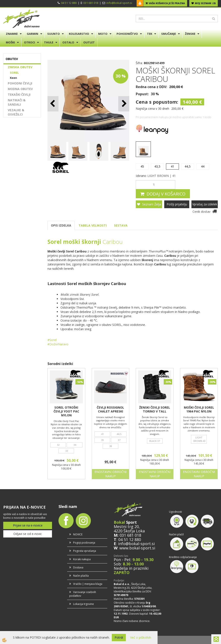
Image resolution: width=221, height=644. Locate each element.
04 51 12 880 (69, 3)
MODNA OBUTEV (20, 89)
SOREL (14, 73)
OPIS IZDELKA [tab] (61, 225)
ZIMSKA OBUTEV (20, 67)
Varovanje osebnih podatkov (83, 594)
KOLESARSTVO (79, 34)
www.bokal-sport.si (137, 548)
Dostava (78, 567)
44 (203, 166)
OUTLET (89, 42)
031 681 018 (91, 3)
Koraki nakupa (82, 559)
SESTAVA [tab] (121, 225)
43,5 (157, 166)
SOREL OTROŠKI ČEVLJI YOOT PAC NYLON (66, 411)
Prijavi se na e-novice (28, 525)
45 (142, 166)
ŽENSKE (190, 34)
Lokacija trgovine (84, 604)
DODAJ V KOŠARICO (166, 194)
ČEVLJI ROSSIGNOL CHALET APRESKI (110, 409)
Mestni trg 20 (126, 527)
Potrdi (119, 637)
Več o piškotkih (141, 637)
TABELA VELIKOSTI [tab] (93, 225)
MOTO (103, 34)
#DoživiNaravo (58, 344)
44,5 (188, 166)
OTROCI (29, 42)
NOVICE (78, 534)
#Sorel (52, 340)
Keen (13, 78)
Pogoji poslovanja (84, 543)
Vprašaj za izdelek (205, 204)
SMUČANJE (169, 34)
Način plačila (81, 576)
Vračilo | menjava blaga (88, 584)
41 (172, 166)
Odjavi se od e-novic (28, 534)
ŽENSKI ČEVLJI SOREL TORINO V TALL (155, 409)
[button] (124, 104)
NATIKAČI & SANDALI (17, 102)
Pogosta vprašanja (85, 551)
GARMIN (32, 34)
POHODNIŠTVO (127, 34)
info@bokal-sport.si (119, 3)
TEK (150, 34)
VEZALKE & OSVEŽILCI (16, 112)
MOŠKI (10, 42)
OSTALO (68, 42)
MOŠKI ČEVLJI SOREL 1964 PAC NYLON (199, 409)
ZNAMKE (12, 34)
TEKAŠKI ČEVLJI (19, 94)
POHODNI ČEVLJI (20, 83)
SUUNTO (54, 34)
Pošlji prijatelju (177, 204)
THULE (49, 42)
